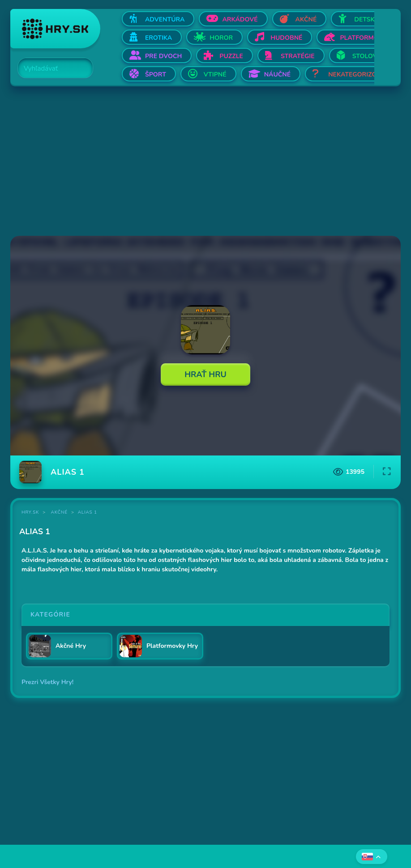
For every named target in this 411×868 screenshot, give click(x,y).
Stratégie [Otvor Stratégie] (298, 56)
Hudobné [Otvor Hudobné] (286, 38)
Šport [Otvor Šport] (156, 74)
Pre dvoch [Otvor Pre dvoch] (163, 56)
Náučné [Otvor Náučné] (278, 74)
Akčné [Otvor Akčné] (306, 19)
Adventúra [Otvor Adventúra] (165, 19)
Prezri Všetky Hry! (47, 682)
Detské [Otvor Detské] (366, 19)
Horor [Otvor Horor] (221, 38)
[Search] (50, 68)
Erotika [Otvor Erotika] (158, 38)
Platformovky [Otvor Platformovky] (365, 38)
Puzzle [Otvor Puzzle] (231, 56)
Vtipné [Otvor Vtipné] (215, 74)
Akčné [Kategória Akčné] (59, 512)
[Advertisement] (205, 162)
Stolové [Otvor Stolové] (367, 56)
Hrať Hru (205, 374)
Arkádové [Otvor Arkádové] (240, 19)
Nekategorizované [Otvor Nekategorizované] (361, 74)
